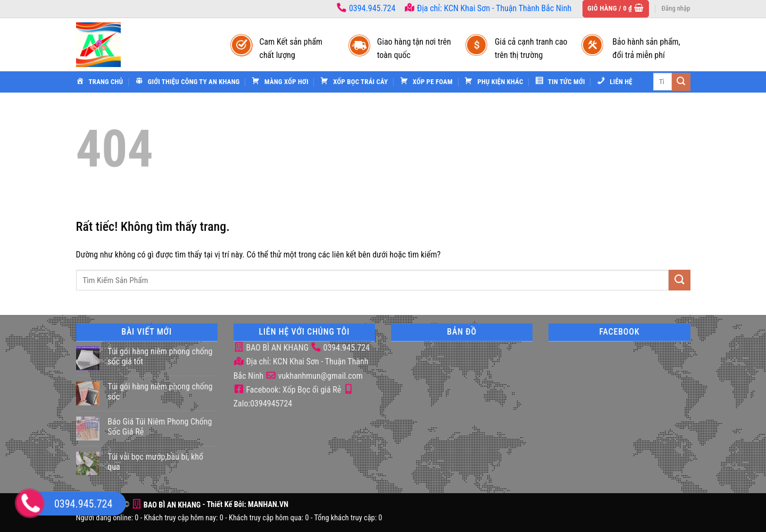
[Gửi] (681, 82)
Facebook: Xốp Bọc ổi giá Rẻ (288, 390)
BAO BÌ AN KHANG (271, 348)
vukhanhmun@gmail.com (314, 376)
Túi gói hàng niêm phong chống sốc (160, 392)
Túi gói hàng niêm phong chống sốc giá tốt (160, 356)
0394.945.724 (372, 8)
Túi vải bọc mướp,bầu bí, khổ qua (155, 462)
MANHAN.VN (268, 505)
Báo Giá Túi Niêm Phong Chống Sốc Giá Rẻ (160, 427)
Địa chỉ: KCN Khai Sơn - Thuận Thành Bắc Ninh (488, 8)
